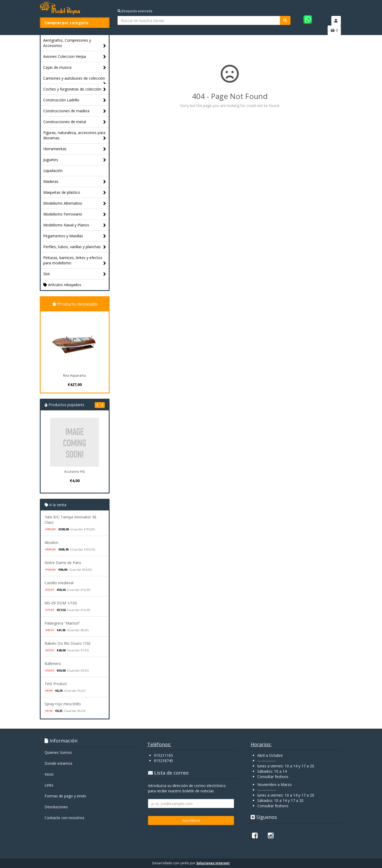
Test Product (56, 684)
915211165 (163, 755)
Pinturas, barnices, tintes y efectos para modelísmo (75, 261)
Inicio (49, 774)
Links (49, 785)
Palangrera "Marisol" (62, 623)
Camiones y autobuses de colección (75, 80)
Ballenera (53, 663)
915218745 (163, 761)
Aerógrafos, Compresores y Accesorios (75, 43)
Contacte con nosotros (64, 818)
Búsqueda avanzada (135, 11)
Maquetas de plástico (75, 193)
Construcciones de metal (75, 122)
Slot (75, 274)
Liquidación (53, 171)
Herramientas (75, 149)
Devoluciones (56, 807)
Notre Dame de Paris (63, 563)
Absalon (51, 542)
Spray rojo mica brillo (63, 704)
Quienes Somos (58, 752)
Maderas (75, 182)
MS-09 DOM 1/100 (61, 603)
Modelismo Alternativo (75, 203)
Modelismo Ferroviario (75, 214)
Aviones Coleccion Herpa (75, 57)
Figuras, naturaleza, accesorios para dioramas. (75, 136)
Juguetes (75, 160)
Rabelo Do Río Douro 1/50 (68, 643)
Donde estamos (58, 763)
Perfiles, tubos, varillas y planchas (75, 247)
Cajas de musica (75, 68)
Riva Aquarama (75, 375)
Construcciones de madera (75, 111)
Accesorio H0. (75, 472)
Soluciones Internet (213, 863)
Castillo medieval (59, 583)
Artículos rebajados (62, 285)
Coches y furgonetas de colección (75, 89)
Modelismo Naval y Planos (75, 225)
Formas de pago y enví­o (65, 796)
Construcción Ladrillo (75, 100)
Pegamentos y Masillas (75, 236)
